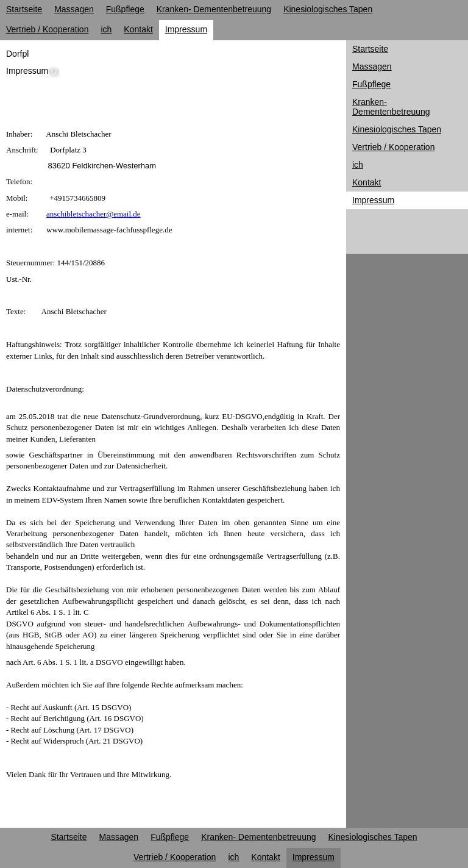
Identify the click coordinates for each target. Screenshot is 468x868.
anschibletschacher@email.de (94, 214)
